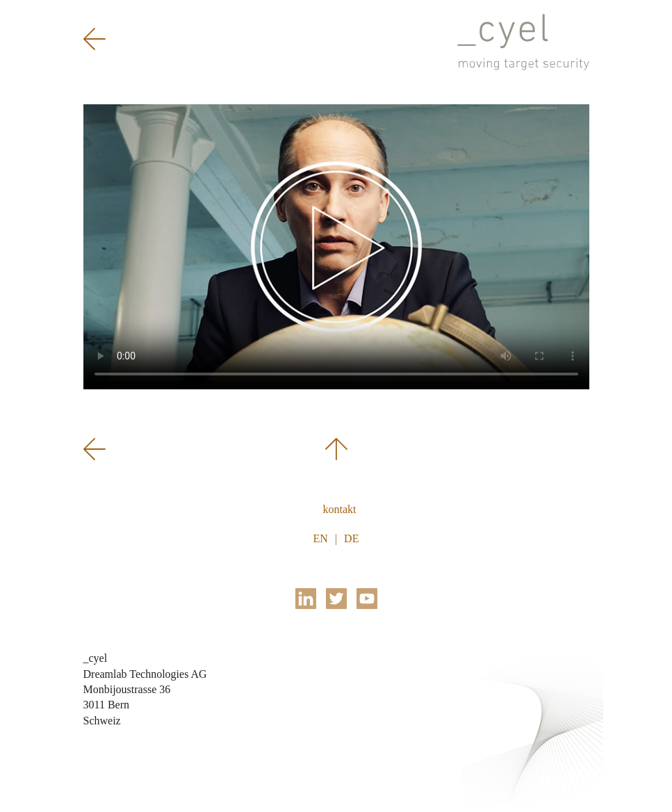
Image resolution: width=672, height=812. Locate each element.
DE (351, 538)
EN (321, 538)
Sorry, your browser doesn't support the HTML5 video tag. (336, 247)
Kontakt (340, 509)
